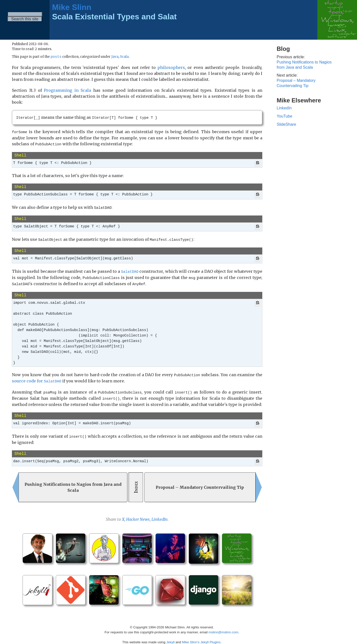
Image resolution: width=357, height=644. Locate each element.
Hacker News (138, 514)
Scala (124, 57)
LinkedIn (160, 514)
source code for (37, 377)
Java (115, 57)
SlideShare (286, 124)
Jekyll (170, 636)
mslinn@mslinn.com (223, 627)
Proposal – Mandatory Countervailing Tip (296, 83)
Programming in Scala (67, 91)
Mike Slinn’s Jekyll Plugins (201, 636)
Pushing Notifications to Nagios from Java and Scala (304, 65)
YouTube (284, 116)
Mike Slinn (72, 7)
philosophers (171, 68)
